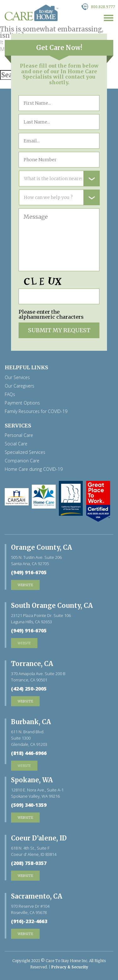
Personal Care (19, 435)
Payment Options (22, 403)
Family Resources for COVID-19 (36, 411)
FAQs (10, 394)
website (24, 643)
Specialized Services (25, 452)
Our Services (17, 377)
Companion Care (22, 461)
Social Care (16, 444)
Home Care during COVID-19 (34, 469)
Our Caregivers (20, 386)
